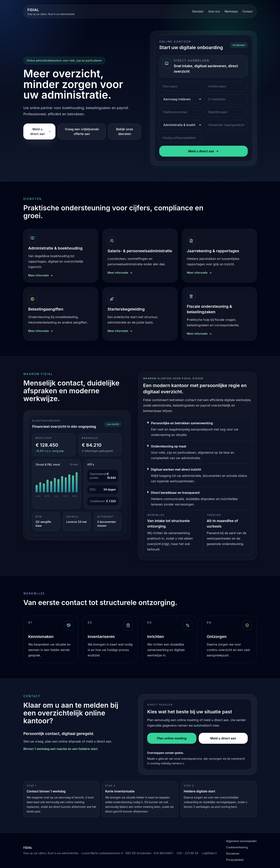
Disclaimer (233, 853)
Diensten (198, 11)
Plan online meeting (172, 738)
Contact (248, 11)
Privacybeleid (235, 860)
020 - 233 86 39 (188, 853)
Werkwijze (231, 11)
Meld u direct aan (40, 131)
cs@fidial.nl (209, 853)
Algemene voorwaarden (241, 841)
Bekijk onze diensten (125, 131)
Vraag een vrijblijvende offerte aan (82, 131)
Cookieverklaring (237, 847)
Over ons (214, 11)
